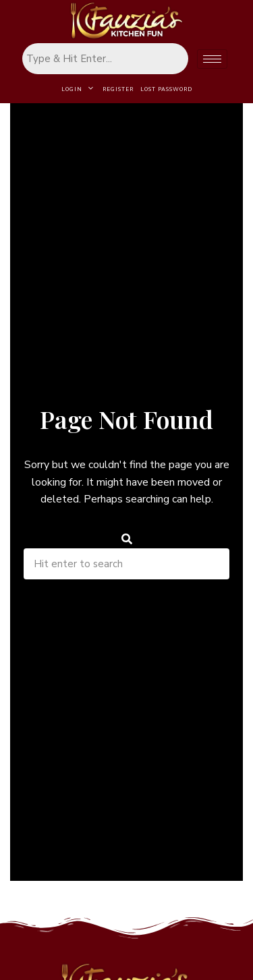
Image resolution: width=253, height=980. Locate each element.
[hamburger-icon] (212, 59)
